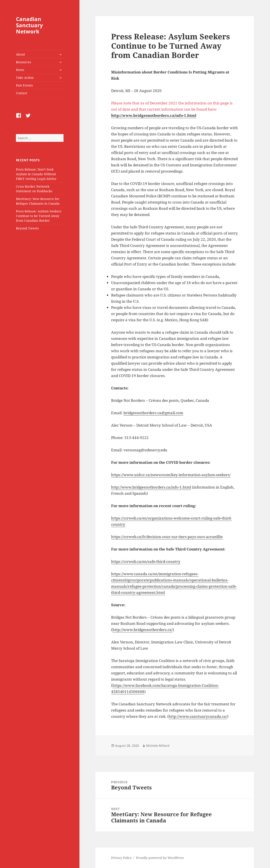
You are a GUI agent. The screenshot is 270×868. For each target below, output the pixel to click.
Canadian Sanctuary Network (29, 25)
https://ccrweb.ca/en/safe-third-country (146, 561)
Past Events (24, 85)
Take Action (25, 78)
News (20, 70)
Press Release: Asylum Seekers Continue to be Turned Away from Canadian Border (39, 216)
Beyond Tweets (27, 228)
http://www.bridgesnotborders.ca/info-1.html (151, 487)
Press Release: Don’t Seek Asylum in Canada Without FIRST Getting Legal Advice (36, 174)
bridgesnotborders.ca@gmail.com (153, 413)
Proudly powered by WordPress (160, 858)
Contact (22, 93)
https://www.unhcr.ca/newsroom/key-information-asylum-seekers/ (171, 475)
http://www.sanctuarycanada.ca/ (198, 716)
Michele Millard (158, 746)
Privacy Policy (121, 858)
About (20, 54)
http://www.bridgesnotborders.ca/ (143, 630)
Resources (23, 62)
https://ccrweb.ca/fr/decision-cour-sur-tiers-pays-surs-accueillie (167, 537)
